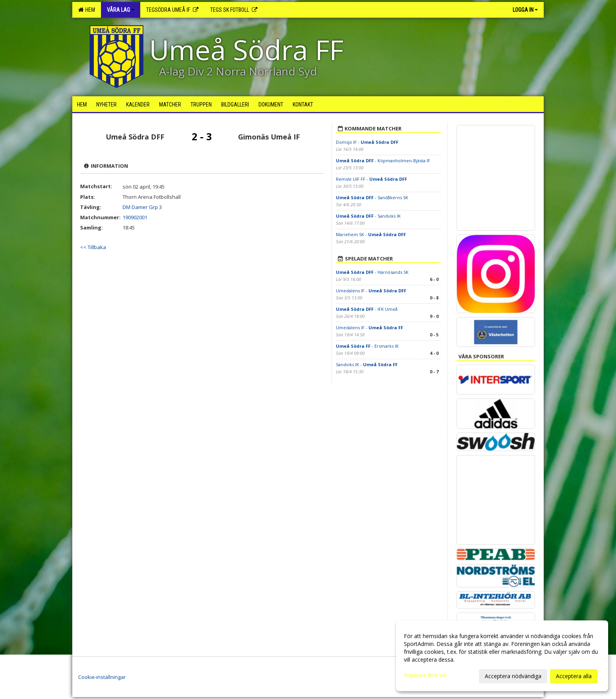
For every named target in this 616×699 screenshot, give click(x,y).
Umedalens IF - (371, 291)
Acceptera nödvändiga (513, 676)
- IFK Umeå (367, 309)
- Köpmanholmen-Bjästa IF (383, 161)
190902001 (135, 217)
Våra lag (121, 10)
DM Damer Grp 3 (142, 207)
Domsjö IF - (367, 142)
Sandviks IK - (367, 364)
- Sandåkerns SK (372, 197)
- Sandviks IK (368, 216)
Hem (87, 10)
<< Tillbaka (93, 247)
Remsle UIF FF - (371, 179)
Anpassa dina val (425, 675)
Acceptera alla (574, 676)
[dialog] (502, 656)
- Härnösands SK (372, 272)
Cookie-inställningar (102, 677)
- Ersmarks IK (367, 346)
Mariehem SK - (371, 234)
